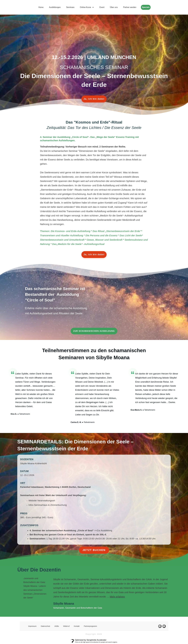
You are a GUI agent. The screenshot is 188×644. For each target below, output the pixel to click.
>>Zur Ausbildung (103, 530)
